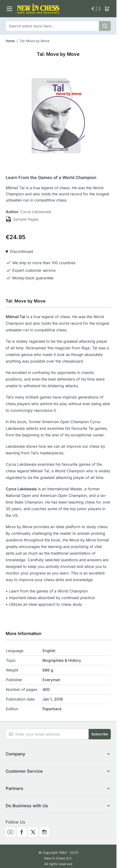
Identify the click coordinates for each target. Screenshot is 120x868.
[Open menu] (9, 9)
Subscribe (100, 734)
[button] (58, 754)
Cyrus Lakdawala (36, 212)
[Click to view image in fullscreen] (58, 116)
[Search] (105, 26)
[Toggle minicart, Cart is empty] (107, 9)
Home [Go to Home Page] (10, 41)
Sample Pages (26, 219)
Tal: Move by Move (34, 41)
